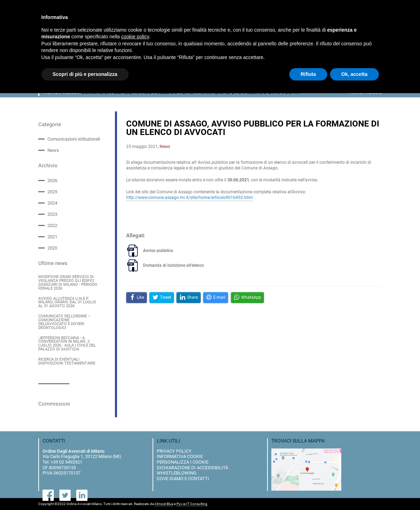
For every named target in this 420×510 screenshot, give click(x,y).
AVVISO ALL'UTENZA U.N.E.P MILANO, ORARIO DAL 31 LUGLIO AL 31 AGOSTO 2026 (67, 302)
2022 (52, 225)
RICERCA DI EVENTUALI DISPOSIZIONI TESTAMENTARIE (67, 362)
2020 (52, 248)
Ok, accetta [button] (354, 74)
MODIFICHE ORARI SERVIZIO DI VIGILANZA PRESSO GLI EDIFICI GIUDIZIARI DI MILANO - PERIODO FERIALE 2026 (68, 283)
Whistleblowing (177, 473)
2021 (52, 237)
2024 (52, 203)
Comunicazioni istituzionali (74, 139)
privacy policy (174, 451)
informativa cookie (180, 456)
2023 (52, 214)
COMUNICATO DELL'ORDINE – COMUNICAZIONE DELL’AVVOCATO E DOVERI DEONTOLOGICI (64, 322)
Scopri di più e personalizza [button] (85, 74)
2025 (52, 192)
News (53, 150)
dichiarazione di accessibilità (192, 467)
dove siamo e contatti (183, 478)
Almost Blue (164, 504)
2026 (52, 180)
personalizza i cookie (183, 462)
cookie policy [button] (135, 37)
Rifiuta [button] (308, 74)
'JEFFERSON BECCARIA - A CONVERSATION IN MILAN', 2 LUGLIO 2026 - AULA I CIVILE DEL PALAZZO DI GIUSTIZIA (67, 344)
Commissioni (54, 404)
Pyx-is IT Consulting (192, 504)
